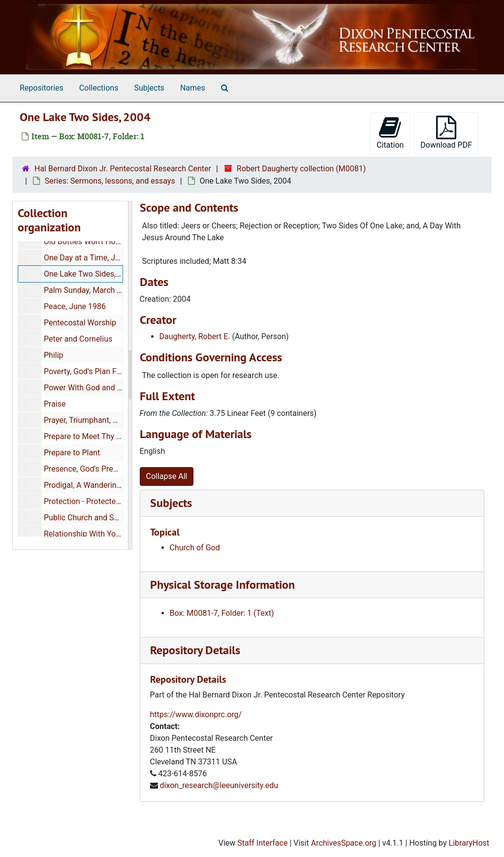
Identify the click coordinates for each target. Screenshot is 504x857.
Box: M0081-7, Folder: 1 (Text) (222, 613)
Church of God (195, 548)
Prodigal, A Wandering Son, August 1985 (114, 485)
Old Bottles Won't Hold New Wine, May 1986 (120, 241)
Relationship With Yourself (90, 534)
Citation (390, 133)
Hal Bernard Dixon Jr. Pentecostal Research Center (123, 169)
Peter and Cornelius (78, 339)
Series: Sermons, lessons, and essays (110, 181)
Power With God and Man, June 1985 (108, 388)
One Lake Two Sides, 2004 (90, 274)
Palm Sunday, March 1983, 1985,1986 (110, 290)
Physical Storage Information (222, 585)
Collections (99, 88)
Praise (55, 404)
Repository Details (195, 650)
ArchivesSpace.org (344, 843)
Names (193, 88)
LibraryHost (469, 843)
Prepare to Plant (72, 453)
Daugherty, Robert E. (195, 336)
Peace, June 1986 (75, 306)
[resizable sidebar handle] (130, 375)
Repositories (42, 88)
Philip (54, 355)
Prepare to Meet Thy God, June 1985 (107, 436)
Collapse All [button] (167, 476)
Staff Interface (262, 843)
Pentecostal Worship (80, 323)
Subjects (149, 88)
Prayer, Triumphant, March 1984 (99, 420)
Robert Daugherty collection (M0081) (301, 169)
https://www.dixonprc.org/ (196, 714)
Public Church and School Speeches (107, 518)
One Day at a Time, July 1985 (94, 258)
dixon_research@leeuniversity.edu (219, 785)
